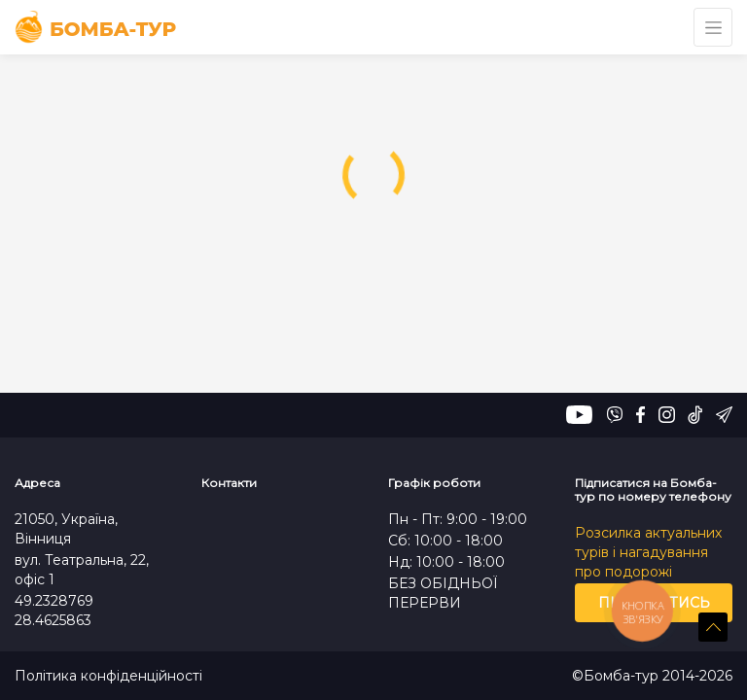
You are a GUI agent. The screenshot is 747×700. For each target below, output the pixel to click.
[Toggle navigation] (713, 27)
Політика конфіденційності (108, 676)
